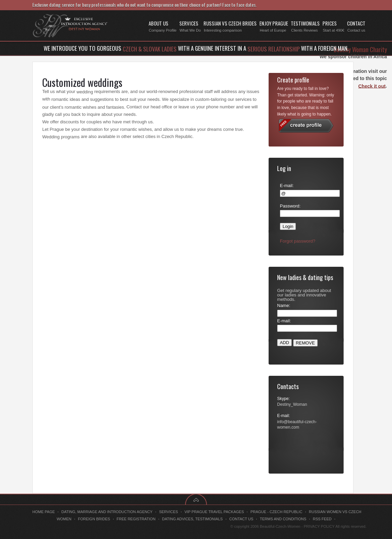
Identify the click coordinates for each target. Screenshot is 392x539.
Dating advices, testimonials (192, 519)
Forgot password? (298, 241)
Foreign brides (94, 519)
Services (169, 512)
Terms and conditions (283, 519)
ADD (284, 343)
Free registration (136, 519)
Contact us (242, 519)
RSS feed (322, 519)
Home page (44, 512)
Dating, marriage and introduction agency (107, 512)
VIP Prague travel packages (214, 512)
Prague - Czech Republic (276, 512)
